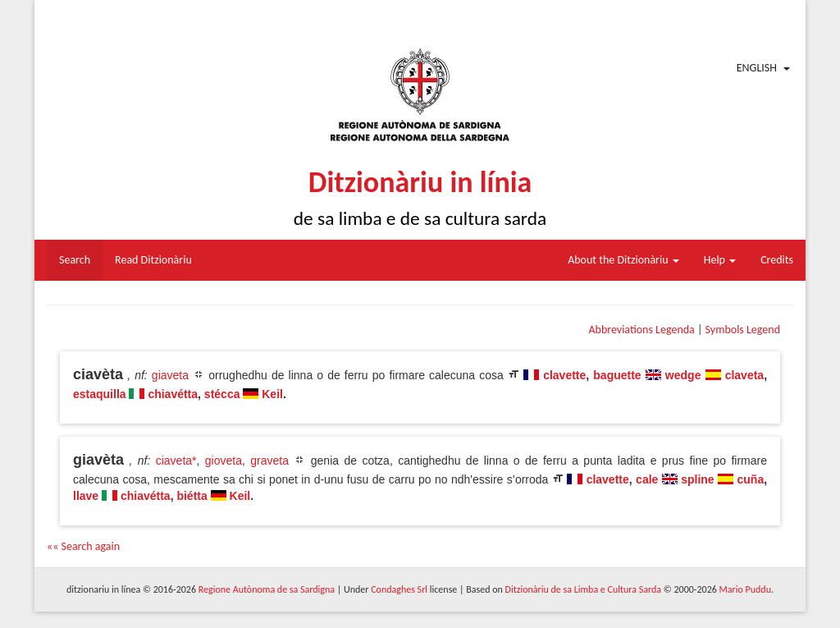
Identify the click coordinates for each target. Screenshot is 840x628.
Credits (777, 260)
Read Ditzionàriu (153, 260)
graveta (269, 461)
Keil (272, 394)
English (757, 68)
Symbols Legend (743, 330)
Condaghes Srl (399, 589)
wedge (683, 375)
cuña (751, 479)
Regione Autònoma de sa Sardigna (267, 589)
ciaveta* (176, 461)
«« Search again (83, 546)
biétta (192, 496)
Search (75, 260)
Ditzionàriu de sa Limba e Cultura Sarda (583, 589)
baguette (617, 375)
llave (86, 496)
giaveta (170, 375)
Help (720, 260)
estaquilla (100, 394)
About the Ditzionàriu (623, 260)
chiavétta (173, 394)
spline (697, 479)
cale (647, 479)
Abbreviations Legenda (641, 330)
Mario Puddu (745, 589)
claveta (744, 375)
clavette (564, 375)
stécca (222, 394)
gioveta (224, 461)
